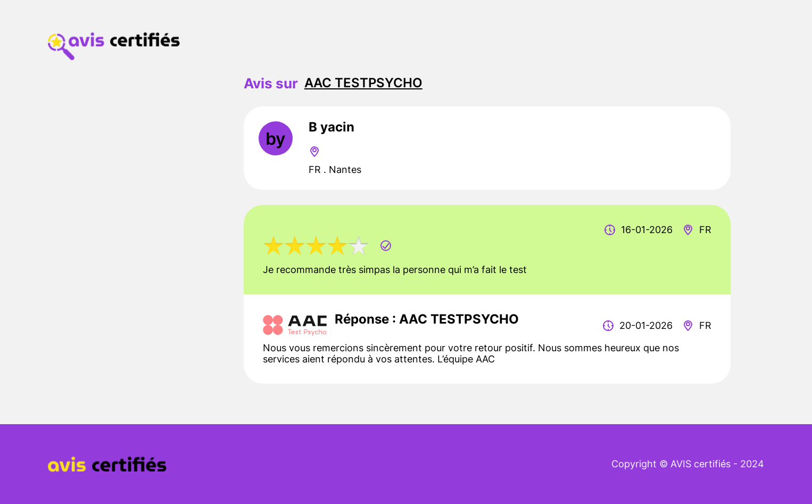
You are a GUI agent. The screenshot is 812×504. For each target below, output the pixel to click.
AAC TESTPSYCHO (363, 83)
